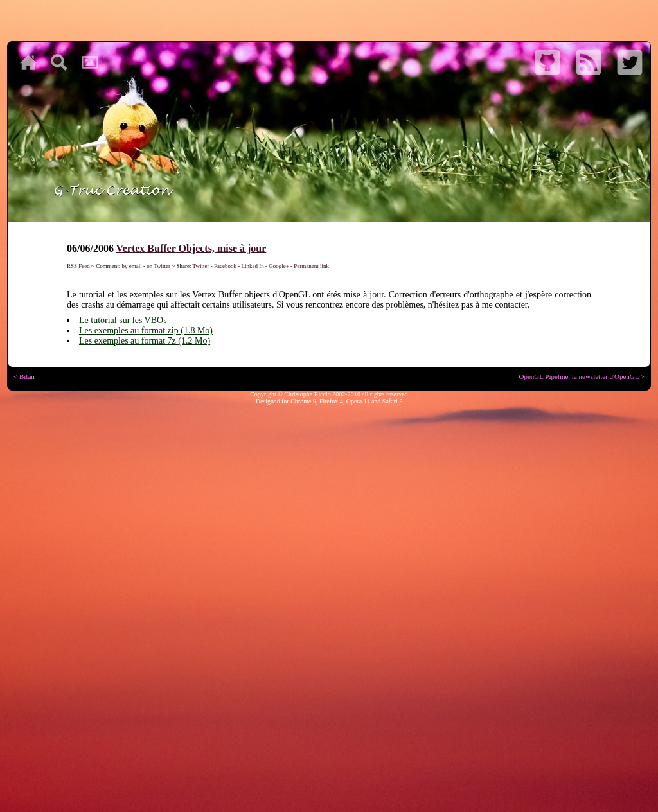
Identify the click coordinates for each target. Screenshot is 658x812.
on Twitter (158, 266)
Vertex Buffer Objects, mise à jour (191, 248)
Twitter (201, 266)
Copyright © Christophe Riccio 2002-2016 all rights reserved (329, 394)
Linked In (252, 266)
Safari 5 (392, 401)
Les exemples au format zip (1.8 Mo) (146, 331)
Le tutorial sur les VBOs (123, 320)
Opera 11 (358, 401)
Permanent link (311, 266)
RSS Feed (78, 266)
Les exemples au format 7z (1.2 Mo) (145, 341)
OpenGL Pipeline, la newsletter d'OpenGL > (582, 376)
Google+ (279, 266)
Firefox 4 (331, 401)
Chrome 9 (303, 401)
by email (131, 266)
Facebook (225, 266)
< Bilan (24, 376)
